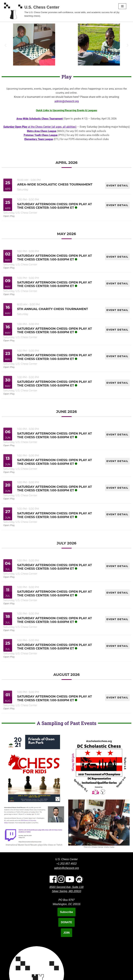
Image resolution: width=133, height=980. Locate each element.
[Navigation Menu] (122, 6)
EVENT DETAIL (117, 186)
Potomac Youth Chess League (39, 137)
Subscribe (66, 918)
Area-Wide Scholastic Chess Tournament (55, 187)
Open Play (9, 218)
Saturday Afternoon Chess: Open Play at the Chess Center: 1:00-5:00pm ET (55, 208)
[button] (5, 45)
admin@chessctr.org (67, 102)
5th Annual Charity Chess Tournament (53, 312)
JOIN (66, 939)
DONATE (66, 929)
